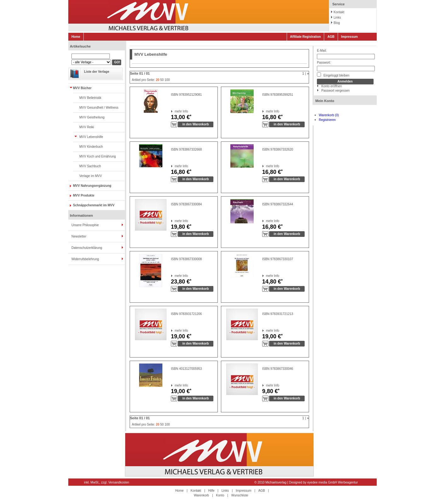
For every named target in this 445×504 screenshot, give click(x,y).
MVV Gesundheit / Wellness (99, 108)
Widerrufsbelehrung (85, 259)
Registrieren (327, 120)
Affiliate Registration (306, 37)
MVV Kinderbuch (91, 147)
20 (158, 80)
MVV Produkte (84, 195)
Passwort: (324, 63)
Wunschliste (240, 495)
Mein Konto (325, 101)
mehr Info (175, 111)
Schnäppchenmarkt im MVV (94, 205)
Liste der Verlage (97, 72)
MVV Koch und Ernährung (98, 156)
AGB (331, 37)
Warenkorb (202, 495)
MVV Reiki (87, 127)
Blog (337, 23)
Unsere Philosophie (85, 225)
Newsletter (79, 236)
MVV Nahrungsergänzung (92, 186)
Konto (220, 495)
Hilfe (211, 491)
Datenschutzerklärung (87, 248)
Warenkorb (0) (329, 115)
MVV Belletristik (90, 98)
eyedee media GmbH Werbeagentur (333, 482)
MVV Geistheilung (92, 117)
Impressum (349, 37)
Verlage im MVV (91, 176)
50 (162, 80)
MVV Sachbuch (90, 166)
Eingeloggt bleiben (333, 75)
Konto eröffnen (332, 86)
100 (167, 80)
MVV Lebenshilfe (91, 137)
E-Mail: (322, 51)
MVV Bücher (82, 88)
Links (337, 17)
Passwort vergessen (335, 91)
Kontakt (339, 12)
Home (76, 37)
